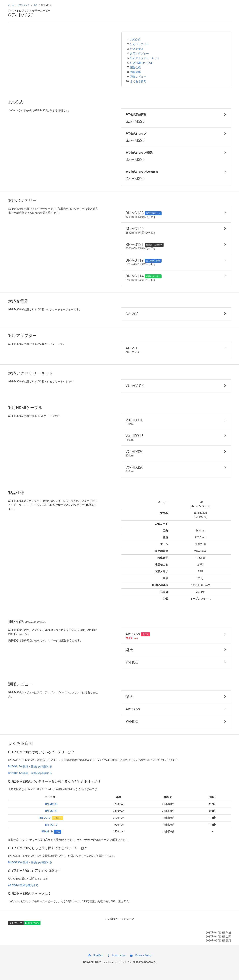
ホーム (11, 5)
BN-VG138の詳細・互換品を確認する (30, 862)
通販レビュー (138, 77)
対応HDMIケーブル (141, 63)
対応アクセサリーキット (145, 58)
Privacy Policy (140, 955)
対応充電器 (137, 49)
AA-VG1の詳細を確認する (23, 885)
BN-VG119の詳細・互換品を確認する (30, 766)
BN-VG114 (48, 832)
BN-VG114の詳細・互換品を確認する (30, 773)
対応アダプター (139, 54)
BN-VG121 (46, 818)
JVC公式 (135, 40)
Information (116, 955)
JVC (35, 5)
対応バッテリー (139, 44)
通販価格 (136, 72)
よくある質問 (138, 81)
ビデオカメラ (24, 5)
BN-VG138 (51, 804)
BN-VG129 (51, 811)
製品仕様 (136, 67)
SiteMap (95, 955)
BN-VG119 (51, 825)
